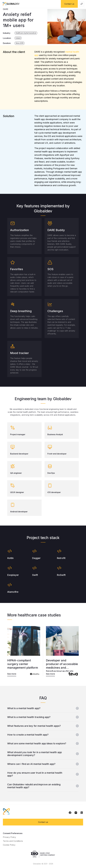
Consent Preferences (13, 833)
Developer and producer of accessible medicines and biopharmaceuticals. (62, 665)
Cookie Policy (9, 845)
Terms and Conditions (13, 841)
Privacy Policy (9, 837)
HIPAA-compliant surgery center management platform (23, 664)
